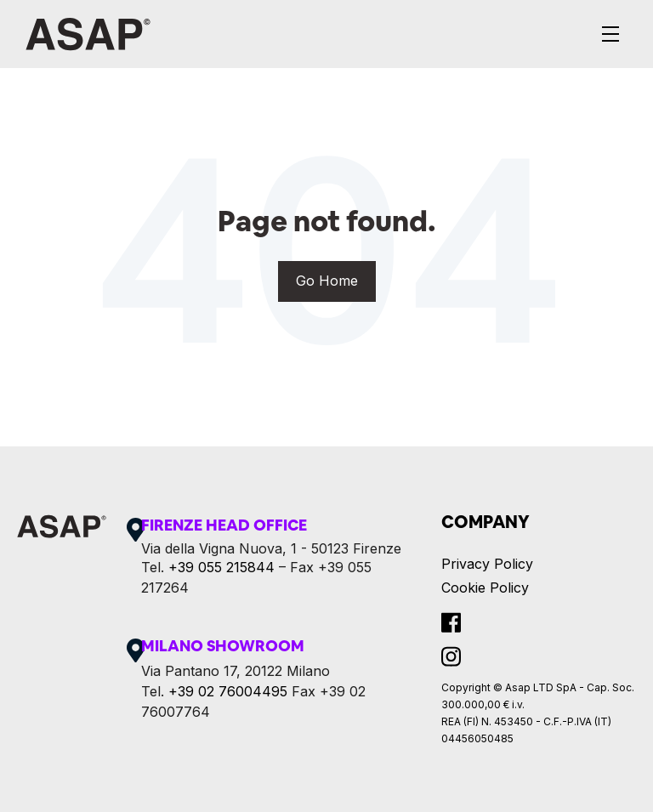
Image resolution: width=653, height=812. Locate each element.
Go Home (327, 281)
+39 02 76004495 (228, 691)
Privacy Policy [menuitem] (487, 564)
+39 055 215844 (221, 567)
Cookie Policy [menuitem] (485, 588)
